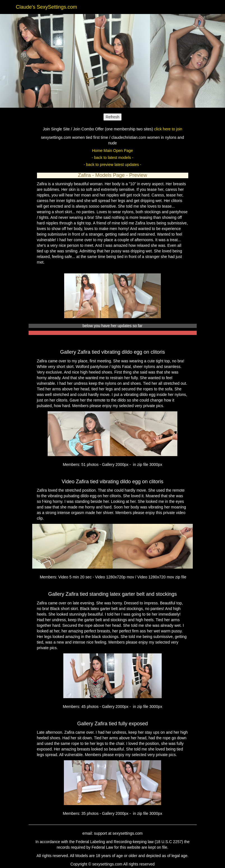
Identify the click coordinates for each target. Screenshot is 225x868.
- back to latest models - (112, 158)
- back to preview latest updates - (112, 165)
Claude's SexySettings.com (47, 7)
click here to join (168, 129)
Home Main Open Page (112, 151)
